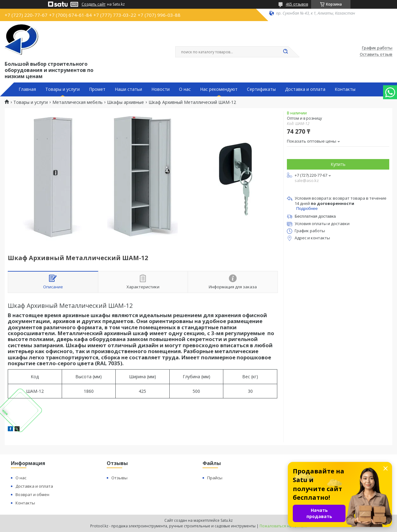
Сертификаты (261, 89)
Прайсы (215, 478)
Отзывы (119, 478)
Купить (338, 164)
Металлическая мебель (78, 102)
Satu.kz (227, 520)
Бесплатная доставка (315, 216)
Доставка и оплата (305, 89)
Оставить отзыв (376, 55)
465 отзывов (297, 4)
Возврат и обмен (32, 494)
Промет (97, 89)
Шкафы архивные (125, 102)
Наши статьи (128, 89)
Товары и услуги (62, 89)
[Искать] (285, 52)
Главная (27, 89)
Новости (161, 89)
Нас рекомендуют (219, 89)
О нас (185, 89)
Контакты (345, 89)
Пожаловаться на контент (283, 526)
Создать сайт (94, 4)
